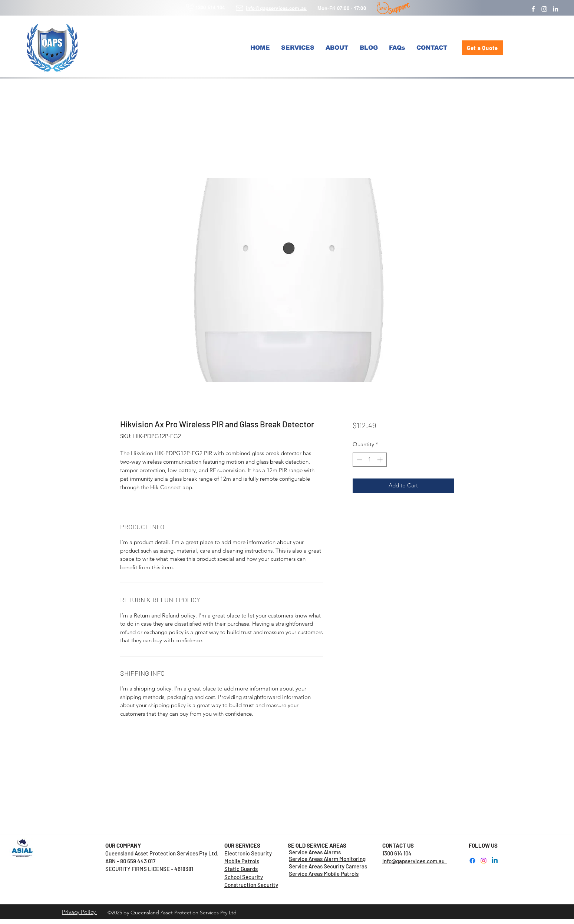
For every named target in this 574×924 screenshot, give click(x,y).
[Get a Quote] (482, 48)
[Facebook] (533, 9)
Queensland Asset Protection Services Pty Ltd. (165, 853)
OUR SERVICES (242, 845)
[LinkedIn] (555, 9)
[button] (298, 48)
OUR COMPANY (123, 845)
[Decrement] (359, 460)
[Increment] (381, 460)
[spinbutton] (370, 460)
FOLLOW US (483, 845)
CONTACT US (398, 845)
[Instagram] (544, 9)
